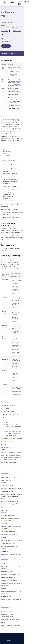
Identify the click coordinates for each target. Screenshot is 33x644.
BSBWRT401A (4, 626)
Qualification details (9, 54)
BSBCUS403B (4, 481)
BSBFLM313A (12, 74)
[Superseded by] (3, 35)
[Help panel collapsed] (27, 2)
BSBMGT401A (4, 448)
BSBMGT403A (5, 554)
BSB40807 (10, 94)
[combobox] (9, 39)
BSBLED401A (4, 546)
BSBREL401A (4, 581)
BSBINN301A (4, 526)
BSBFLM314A (12, 76)
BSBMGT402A (5, 453)
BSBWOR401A (5, 615)
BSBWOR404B (5, 620)
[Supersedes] (10, 31)
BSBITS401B (4, 540)
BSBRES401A (4, 591)
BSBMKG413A (5, 567)
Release (3, 39)
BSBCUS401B (4, 473)
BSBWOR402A (5, 462)
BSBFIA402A (4, 489)
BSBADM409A (5, 511)
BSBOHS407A (12, 100)
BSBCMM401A (5, 534)
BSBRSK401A (4, 599)
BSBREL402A (4, 584)
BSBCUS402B (4, 478)
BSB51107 (6, 217)
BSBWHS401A (14, 103)
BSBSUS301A (4, 607)
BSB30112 (6, 172)
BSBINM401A (4, 519)
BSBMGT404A (5, 559)
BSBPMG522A (17, 86)
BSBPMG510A (17, 84)
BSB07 (11, 81)
